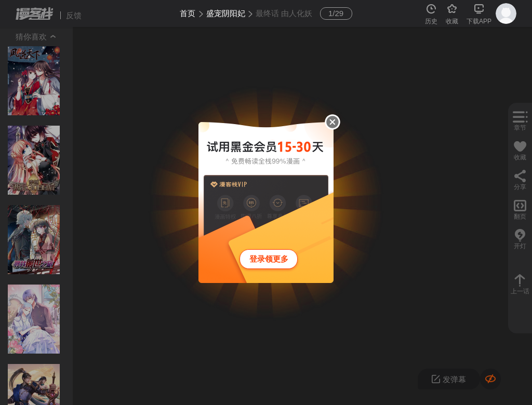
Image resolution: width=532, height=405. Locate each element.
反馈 (74, 15)
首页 (188, 13)
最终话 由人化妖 (284, 13)
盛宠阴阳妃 (226, 13)
